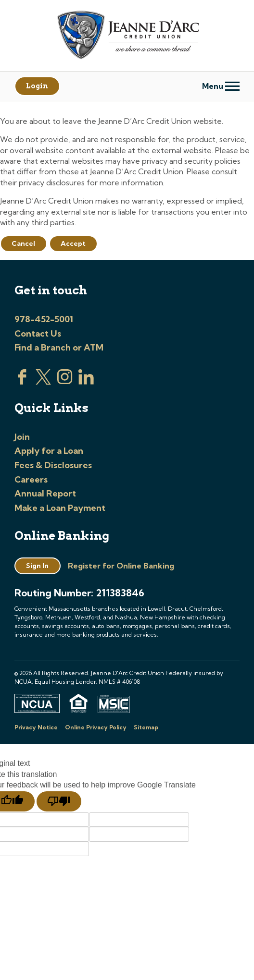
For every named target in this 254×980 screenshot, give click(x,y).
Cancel (23, 243)
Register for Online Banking (121, 566)
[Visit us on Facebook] (22, 382)
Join (22, 437)
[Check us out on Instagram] (65, 382)
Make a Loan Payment (60, 508)
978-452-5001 (44, 319)
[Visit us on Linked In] (86, 382)
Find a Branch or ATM (59, 347)
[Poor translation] (59, 801)
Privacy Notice (36, 727)
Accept (73, 243)
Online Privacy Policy (96, 727)
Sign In (37, 566)
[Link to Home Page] (127, 36)
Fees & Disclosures (53, 465)
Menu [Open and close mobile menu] (221, 86)
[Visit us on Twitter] (43, 382)
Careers (31, 479)
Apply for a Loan (49, 451)
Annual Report (45, 493)
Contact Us (38, 333)
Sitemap (146, 727)
